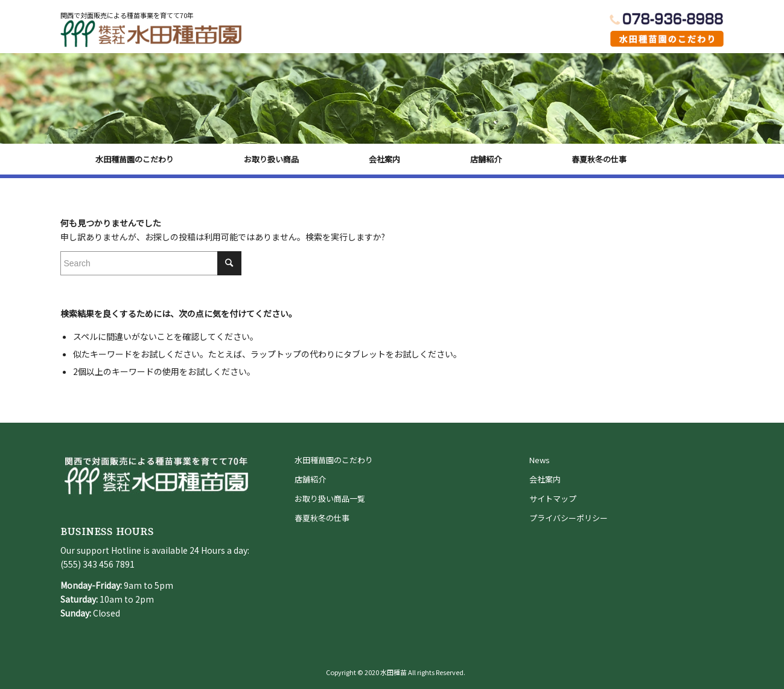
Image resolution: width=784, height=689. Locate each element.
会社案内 (545, 479)
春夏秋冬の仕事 (322, 518)
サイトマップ (553, 498)
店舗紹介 (310, 479)
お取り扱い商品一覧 (330, 498)
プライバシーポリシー (569, 518)
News (540, 460)
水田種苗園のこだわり (334, 460)
